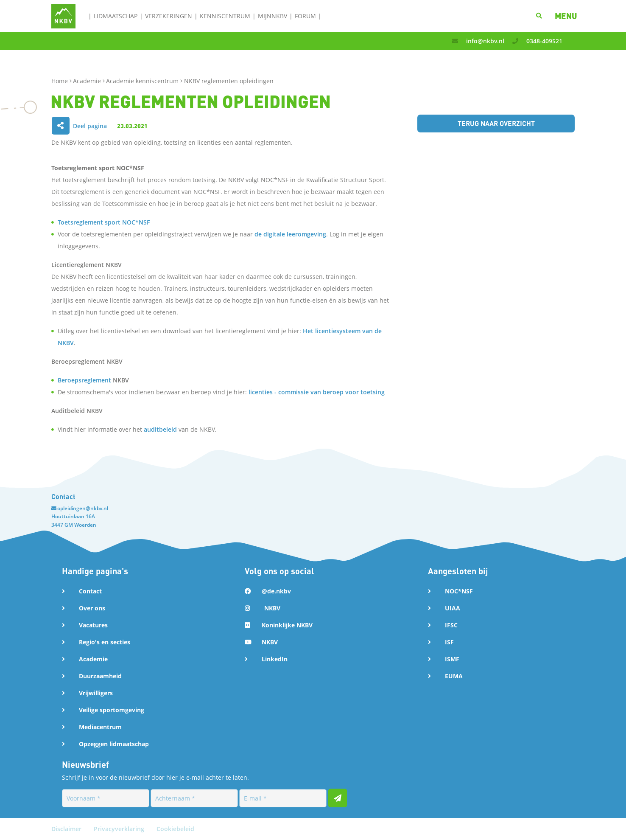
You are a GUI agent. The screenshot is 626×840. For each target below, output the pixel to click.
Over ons (92, 608)
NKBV (270, 642)
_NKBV (271, 608)
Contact (90, 591)
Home (60, 81)
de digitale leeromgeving (290, 234)
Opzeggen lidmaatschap (114, 744)
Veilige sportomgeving (112, 710)
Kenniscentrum (225, 16)
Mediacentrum (100, 727)
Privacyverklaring (120, 829)
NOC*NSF (459, 591)
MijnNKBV (272, 16)
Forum (305, 16)
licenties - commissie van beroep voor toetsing (317, 392)
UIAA (453, 608)
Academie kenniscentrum (143, 81)
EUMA (454, 676)
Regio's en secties (105, 642)
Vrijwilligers (96, 693)
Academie (88, 81)
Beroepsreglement (84, 380)
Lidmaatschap (116, 16)
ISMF (452, 659)
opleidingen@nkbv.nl (83, 508)
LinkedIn (275, 659)
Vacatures (93, 625)
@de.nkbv (276, 591)
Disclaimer (67, 829)
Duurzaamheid (100, 676)
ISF (449, 642)
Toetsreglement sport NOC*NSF (104, 222)
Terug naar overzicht (496, 123)
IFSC (451, 625)
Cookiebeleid (175, 829)
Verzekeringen (169, 16)
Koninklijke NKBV (287, 625)
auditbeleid (160, 429)
